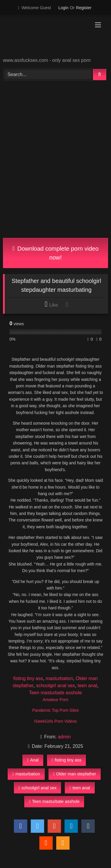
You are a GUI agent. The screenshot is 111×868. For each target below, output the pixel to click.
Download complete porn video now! (55, 253)
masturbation (59, 678)
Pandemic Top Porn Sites (55, 710)
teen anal (87, 686)
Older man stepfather (74, 774)
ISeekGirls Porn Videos (55, 721)
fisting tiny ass (28, 678)
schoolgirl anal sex (56, 686)
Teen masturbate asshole (55, 693)
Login (63, 8)
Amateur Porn (55, 700)
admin (64, 737)
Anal (33, 760)
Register (84, 8)
